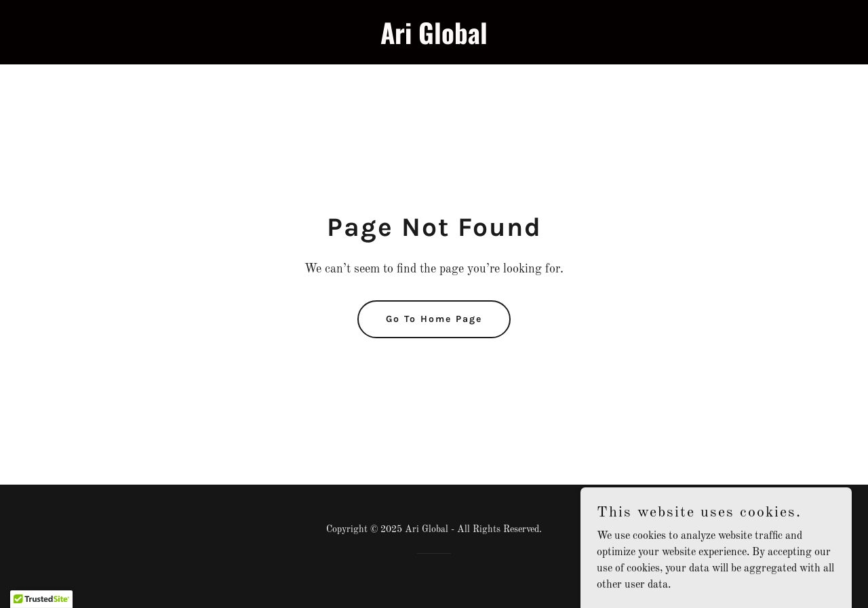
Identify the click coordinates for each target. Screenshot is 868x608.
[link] (434, 41)
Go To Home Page (434, 319)
